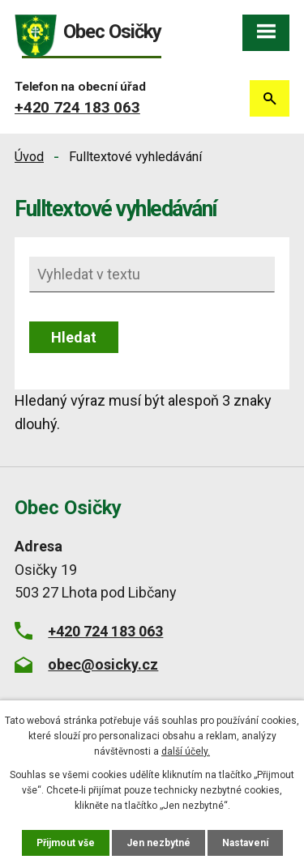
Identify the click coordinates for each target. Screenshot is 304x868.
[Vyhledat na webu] (152, 275)
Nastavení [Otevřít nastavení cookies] (245, 843)
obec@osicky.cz (103, 664)
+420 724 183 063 (77, 107)
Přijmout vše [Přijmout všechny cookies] (66, 843)
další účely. (186, 751)
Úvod (29, 157)
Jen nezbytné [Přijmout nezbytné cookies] (158, 843)
